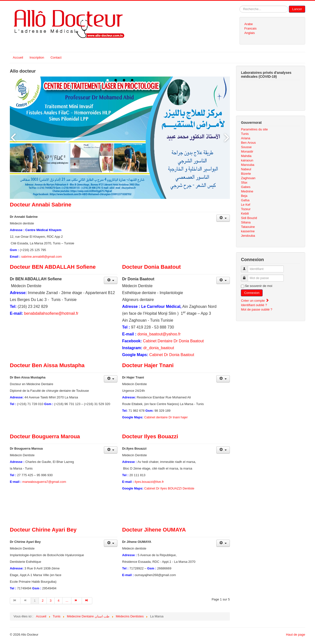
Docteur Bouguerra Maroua (45, 436)
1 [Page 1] (35, 601)
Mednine (247, 191)
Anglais (250, 33)
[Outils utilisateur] (223, 218)
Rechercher (240, 6)
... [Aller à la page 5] (67, 601)
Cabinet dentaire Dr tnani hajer (166, 417)
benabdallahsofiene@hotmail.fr (51, 313)
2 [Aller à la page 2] (43, 601)
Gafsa (245, 200)
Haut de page (296, 635)
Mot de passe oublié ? (257, 309)
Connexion (252, 293)
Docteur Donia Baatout (151, 267)
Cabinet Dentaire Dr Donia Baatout (173, 341)
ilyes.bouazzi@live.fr (149, 482)
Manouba (248, 165)
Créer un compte (255, 301)
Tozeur (246, 209)
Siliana (246, 222)
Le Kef (246, 205)
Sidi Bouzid (249, 218)
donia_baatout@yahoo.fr (159, 334)
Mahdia (246, 156)
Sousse (246, 147)
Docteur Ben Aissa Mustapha (47, 365)
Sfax (244, 182)
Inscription (37, 57)
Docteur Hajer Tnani (148, 365)
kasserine (248, 231)
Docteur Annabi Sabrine (41, 205)
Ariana (246, 138)
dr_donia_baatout (159, 348)
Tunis (245, 134)
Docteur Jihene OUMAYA (154, 530)
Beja (244, 196)
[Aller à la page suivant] (77, 601)
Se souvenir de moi (259, 286)
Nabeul (246, 169)
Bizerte (246, 174)
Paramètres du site (254, 129)
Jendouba (248, 236)
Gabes (246, 187)
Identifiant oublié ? (254, 305)
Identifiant (247, 267)
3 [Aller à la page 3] (51, 601)
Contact (56, 57)
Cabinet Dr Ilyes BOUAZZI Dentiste (169, 488)
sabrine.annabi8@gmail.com (41, 257)
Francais (251, 28)
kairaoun (247, 160)
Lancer (297, 9)
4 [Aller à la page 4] (58, 601)
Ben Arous (248, 143)
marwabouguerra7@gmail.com (44, 482)
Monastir (247, 151)
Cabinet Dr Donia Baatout (172, 355)
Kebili (245, 213)
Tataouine (248, 227)
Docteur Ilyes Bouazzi (150, 436)
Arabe (249, 24)
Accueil (18, 57)
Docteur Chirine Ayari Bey (43, 530)
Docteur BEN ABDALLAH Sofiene (53, 267)
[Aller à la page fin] (87, 601)
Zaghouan (248, 178)
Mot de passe (247, 276)
